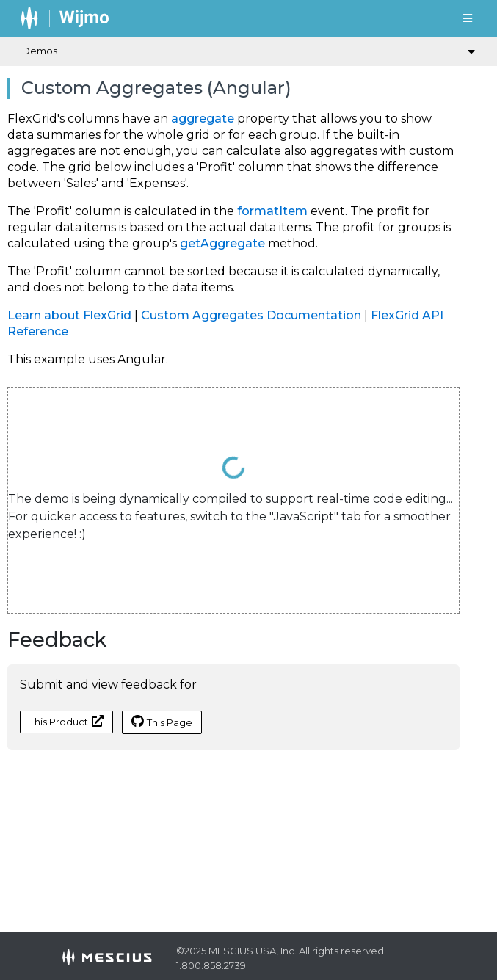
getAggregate (222, 243)
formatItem (272, 211)
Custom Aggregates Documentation (251, 315)
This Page (162, 722)
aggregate (203, 119)
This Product (66, 721)
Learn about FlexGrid (69, 315)
